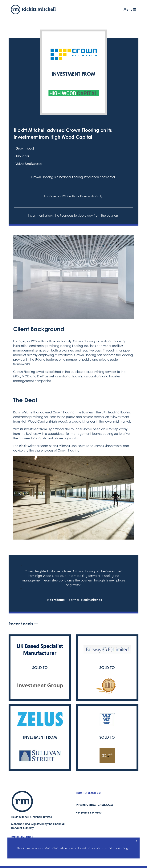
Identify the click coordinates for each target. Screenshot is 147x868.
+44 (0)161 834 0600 (89, 812)
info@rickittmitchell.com (94, 805)
